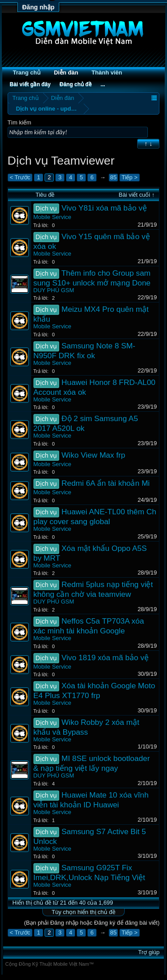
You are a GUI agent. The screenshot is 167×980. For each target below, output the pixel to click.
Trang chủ (27, 72)
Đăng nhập (39, 7)
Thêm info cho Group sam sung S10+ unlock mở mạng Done (92, 278)
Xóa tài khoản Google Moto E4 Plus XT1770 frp (94, 691)
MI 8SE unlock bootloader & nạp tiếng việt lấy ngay (92, 763)
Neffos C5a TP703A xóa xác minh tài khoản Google (89, 626)
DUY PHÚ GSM (54, 290)
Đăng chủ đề (76, 84)
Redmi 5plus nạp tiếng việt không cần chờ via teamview (93, 589)
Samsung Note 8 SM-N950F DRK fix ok (84, 351)
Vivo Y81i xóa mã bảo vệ (104, 208)
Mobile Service (52, 217)
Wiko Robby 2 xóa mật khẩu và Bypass (86, 727)
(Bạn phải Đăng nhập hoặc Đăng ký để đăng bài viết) (92, 923)
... (103, 84)
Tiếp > (130, 177)
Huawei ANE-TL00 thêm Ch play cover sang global (95, 517)
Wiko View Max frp (93, 455)
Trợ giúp (149, 952)
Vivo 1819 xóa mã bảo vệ (105, 657)
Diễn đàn (66, 72)
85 (113, 177)
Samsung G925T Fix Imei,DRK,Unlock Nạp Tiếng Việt (89, 872)
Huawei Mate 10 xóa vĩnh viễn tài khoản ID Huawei (91, 800)
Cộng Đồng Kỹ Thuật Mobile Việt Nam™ (50, 964)
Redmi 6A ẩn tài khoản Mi (106, 483)
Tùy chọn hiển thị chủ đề (83, 912)
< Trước (20, 177)
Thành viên (107, 72)
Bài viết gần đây (30, 84)
